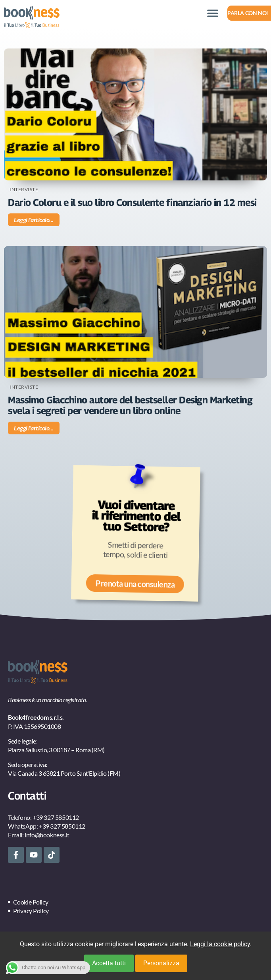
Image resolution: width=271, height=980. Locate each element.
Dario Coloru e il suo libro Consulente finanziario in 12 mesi (132, 202)
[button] (212, 13)
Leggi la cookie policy (220, 944)
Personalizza (161, 963)
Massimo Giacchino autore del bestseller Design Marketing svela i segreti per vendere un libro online (130, 405)
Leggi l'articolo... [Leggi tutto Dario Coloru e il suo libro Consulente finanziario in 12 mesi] (34, 220)
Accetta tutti (109, 963)
